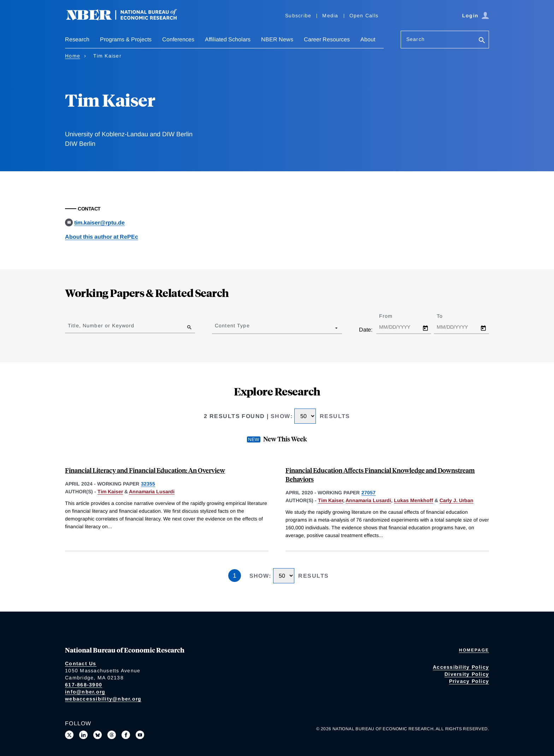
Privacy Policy (469, 681)
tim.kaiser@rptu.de (99, 223)
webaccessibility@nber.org (103, 699)
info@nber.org (85, 692)
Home (73, 56)
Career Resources (327, 39)
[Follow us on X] (69, 735)
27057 (369, 493)
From (392, 316)
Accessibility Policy (461, 667)
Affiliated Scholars (228, 39)
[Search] (482, 41)
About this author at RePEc (102, 237)
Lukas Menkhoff (414, 500)
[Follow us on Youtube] (140, 735)
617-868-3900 (84, 685)
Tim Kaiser (110, 492)
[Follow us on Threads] (112, 735)
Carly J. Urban (456, 500)
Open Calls (364, 16)
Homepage (474, 650)
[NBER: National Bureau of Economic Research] (127, 19)
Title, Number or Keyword (101, 326)
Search (415, 39)
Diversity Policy (467, 674)
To (446, 316)
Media (330, 16)
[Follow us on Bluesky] (98, 735)
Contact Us (81, 663)
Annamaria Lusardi (152, 492)
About (368, 39)
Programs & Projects (126, 39)
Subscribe (298, 16)
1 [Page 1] (235, 576)
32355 (148, 484)
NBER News (277, 39)
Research (77, 39)
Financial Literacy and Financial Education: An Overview (145, 470)
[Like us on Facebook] (126, 735)
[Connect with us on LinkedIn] (83, 735)
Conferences (178, 39)
